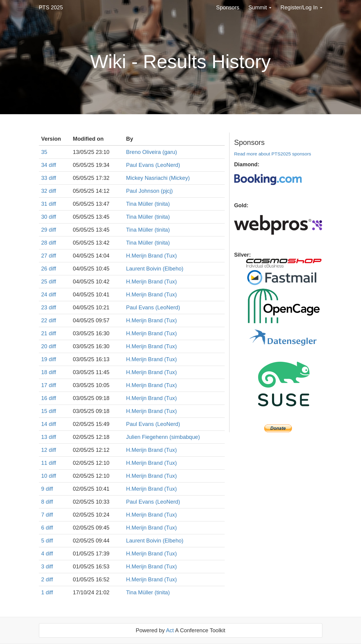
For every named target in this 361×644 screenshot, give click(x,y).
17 (45, 385)
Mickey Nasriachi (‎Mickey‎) (158, 178)
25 (45, 282)
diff (52, 165)
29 (45, 230)
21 (45, 333)
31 (45, 204)
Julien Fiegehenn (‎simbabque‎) (163, 437)
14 (45, 424)
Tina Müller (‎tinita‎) (148, 204)
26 (45, 269)
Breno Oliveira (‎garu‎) (152, 152)
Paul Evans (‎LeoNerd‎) (153, 165)
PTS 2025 (51, 8)
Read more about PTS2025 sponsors (272, 154)
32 (45, 191)
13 (45, 437)
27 (45, 256)
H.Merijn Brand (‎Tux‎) (151, 256)
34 (45, 165)
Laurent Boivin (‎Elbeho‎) (155, 269)
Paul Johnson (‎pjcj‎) (149, 191)
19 (45, 359)
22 (45, 320)
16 (45, 398)
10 (45, 476)
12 (45, 450)
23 (45, 308)
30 (45, 217)
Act (170, 630)
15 (45, 411)
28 (45, 243)
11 (45, 463)
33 (45, 178)
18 (45, 372)
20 (45, 346)
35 (44, 152)
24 (45, 295)
